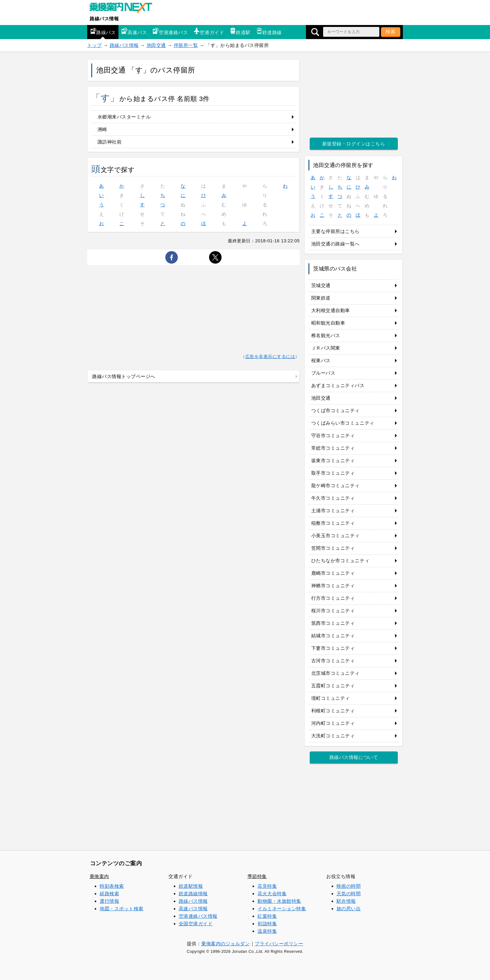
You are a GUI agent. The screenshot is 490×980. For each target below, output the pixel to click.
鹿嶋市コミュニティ (333, 573)
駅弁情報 (346, 901)
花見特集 (267, 886)
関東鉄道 (321, 298)
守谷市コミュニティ (333, 435)
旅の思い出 (349, 909)
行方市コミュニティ (333, 598)
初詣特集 (267, 924)
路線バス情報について (354, 757)
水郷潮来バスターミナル (124, 117)
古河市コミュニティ (333, 661)
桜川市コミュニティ (333, 611)
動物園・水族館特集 (279, 901)
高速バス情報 (193, 909)
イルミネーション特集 (282, 909)
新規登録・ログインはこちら (354, 144)
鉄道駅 (240, 31)
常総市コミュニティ (333, 448)
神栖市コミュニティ (333, 586)
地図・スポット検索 (122, 909)
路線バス (103, 31)
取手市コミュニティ (333, 473)
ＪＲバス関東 (326, 348)
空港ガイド (209, 31)
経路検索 (109, 894)
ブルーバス (323, 373)
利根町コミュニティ (333, 711)
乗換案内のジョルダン (225, 944)
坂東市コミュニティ (333, 460)
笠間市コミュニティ (333, 548)
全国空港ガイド (196, 924)
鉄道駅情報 (191, 886)
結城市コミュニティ (333, 636)
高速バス (134, 31)
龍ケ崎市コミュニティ (335, 485)
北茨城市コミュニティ (335, 673)
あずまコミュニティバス (338, 385)
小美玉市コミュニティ (335, 535)
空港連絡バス (170, 31)
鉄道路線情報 (193, 894)
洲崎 (102, 129)
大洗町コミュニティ (333, 736)
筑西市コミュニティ (333, 623)
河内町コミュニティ (333, 723)
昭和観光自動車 (328, 323)
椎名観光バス (326, 335)
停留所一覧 (186, 45)
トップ (95, 45)
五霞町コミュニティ (333, 686)
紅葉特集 (267, 916)
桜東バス (321, 360)
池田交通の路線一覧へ (335, 244)
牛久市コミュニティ (333, 498)
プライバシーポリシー (279, 944)
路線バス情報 (104, 19)
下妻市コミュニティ (333, 648)
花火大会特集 (272, 894)
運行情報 (109, 901)
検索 (391, 31)
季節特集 (257, 876)
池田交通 (156, 45)
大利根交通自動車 (331, 310)
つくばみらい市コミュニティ (343, 423)
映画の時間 (349, 886)
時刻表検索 (112, 886)
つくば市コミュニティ (335, 410)
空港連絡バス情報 (198, 916)
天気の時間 (349, 894)
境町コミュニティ (331, 698)
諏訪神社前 (110, 142)
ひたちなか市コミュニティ (340, 561)
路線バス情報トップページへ (124, 376)
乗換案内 (99, 876)
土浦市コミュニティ (333, 510)
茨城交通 (321, 285)
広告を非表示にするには (270, 357)
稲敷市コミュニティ (333, 523)
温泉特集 (267, 931)
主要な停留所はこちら (335, 231)
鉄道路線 (269, 31)
